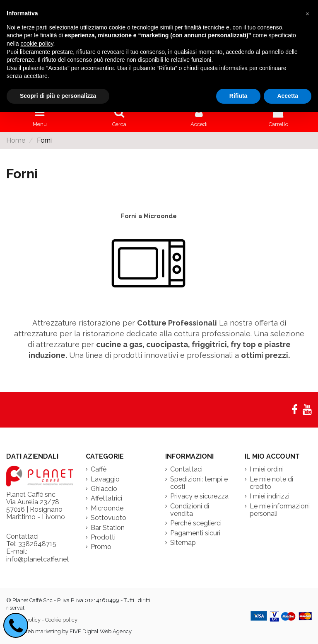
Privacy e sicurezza (199, 496)
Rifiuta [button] (238, 96)
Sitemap (183, 543)
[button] (307, 13)
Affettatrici (106, 498)
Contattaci (186, 469)
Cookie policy (61, 620)
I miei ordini (267, 469)
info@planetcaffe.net (38, 559)
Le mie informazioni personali (280, 510)
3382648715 (37, 544)
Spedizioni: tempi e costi (199, 483)
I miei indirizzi (270, 496)
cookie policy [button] (37, 44)
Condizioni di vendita (190, 510)
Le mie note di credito (271, 483)
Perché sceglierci (196, 523)
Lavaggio (105, 479)
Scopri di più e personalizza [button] (58, 96)
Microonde (107, 508)
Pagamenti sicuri (195, 533)
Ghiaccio (104, 489)
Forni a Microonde (149, 216)
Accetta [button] (288, 96)
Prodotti (103, 537)
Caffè (99, 469)
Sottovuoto (108, 518)
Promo (101, 547)
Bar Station (108, 528)
